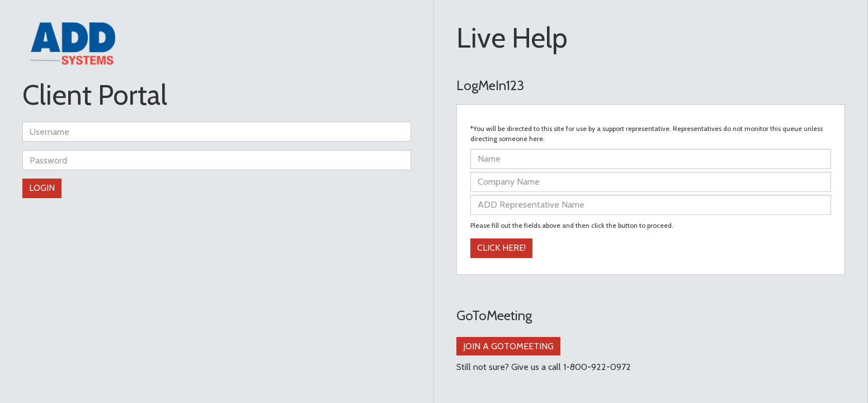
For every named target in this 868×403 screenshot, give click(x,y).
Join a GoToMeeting (508, 346)
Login (42, 188)
